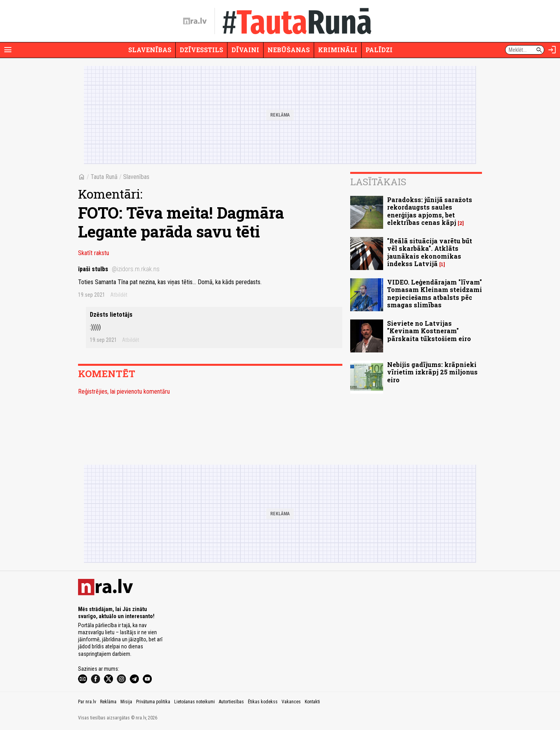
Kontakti (312, 702)
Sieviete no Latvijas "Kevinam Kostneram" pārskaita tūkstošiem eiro (429, 331)
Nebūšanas (289, 50)
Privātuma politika (153, 702)
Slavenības (150, 50)
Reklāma (108, 702)
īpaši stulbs (119, 269)
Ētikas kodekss (263, 702)
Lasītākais (378, 182)
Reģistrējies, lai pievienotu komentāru (124, 391)
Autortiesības (231, 702)
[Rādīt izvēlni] (8, 50)
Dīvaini (245, 50)
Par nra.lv (87, 702)
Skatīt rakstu (94, 253)
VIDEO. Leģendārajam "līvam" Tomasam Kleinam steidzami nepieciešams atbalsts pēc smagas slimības (435, 293)
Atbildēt (119, 295)
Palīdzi (379, 50)
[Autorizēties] (552, 50)
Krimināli (338, 50)
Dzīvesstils (201, 50)
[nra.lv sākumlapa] (195, 21)
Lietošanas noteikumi (195, 702)
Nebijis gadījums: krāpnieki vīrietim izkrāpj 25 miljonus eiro (432, 372)
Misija (126, 702)
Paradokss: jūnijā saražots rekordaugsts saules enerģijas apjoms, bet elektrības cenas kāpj (430, 211)
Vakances (291, 702)
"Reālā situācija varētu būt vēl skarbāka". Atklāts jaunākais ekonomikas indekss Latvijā (430, 252)
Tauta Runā (104, 177)
